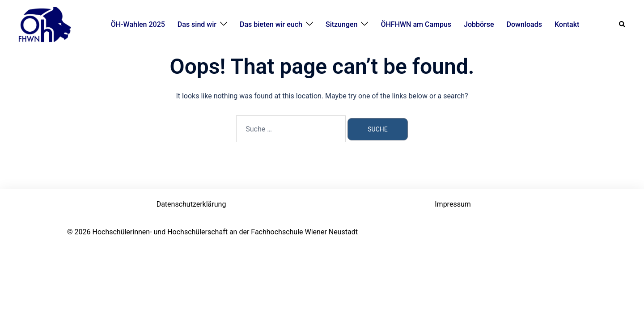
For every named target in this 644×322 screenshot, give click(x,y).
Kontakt (567, 24)
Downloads (524, 24)
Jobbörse (479, 24)
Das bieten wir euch (271, 24)
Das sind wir (197, 24)
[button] (623, 25)
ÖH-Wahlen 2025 (138, 24)
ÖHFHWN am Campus (416, 24)
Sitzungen (342, 24)
